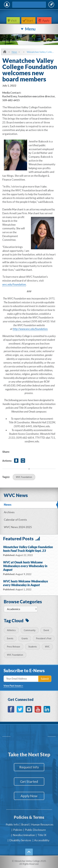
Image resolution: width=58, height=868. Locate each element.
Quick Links (51, 5)
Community (30, 631)
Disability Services (20, 840)
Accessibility (42, 840)
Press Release (14, 647)
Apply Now (29, 796)
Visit (14, 20)
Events (10, 639)
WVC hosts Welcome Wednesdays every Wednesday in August (26, 583)
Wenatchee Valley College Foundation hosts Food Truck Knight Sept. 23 (28, 549)
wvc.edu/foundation (14, 284)
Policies (18, 830)
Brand (25, 824)
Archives (9, 512)
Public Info (12, 824)
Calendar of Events (15, 520)
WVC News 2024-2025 (18, 527)
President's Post (44, 639)
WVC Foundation (24, 477)
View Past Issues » (13, 686)
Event (46, 631)
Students (33, 647)
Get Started (29, 781)
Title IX (42, 835)
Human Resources (42, 824)
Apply (46, 20)
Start (30, 20)
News (14, 52)
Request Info (29, 767)
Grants (25, 639)
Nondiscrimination (24, 835)
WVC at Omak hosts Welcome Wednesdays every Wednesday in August (25, 566)
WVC (47, 647)
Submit (45, 679)
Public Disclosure (35, 830)
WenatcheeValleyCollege (28, 13)
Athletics (11, 631)
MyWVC (7, 5)
